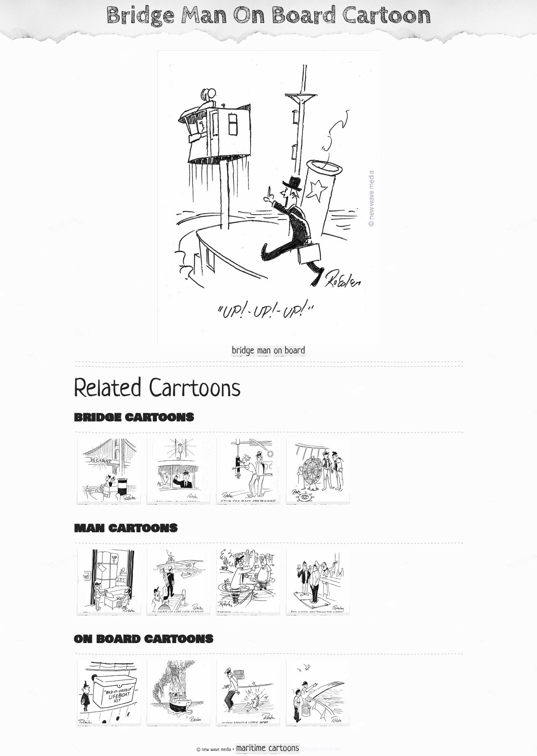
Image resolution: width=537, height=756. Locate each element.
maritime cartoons (267, 749)
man (264, 351)
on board (289, 351)
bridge (243, 351)
